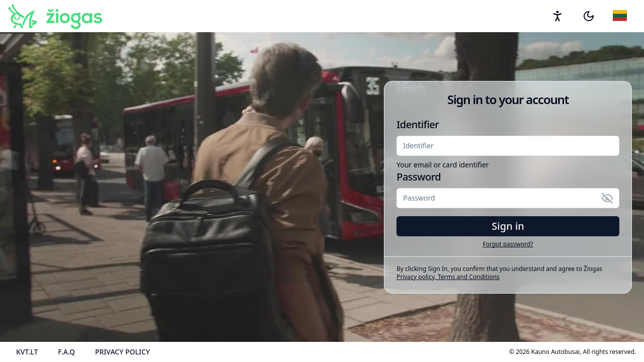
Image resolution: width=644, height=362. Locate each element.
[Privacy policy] (123, 352)
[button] (589, 16)
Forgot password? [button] (508, 244)
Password (419, 177)
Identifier (418, 124)
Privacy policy (123, 352)
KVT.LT (27, 352)
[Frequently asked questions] (66, 352)
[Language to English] (620, 16)
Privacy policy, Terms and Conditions (448, 277)
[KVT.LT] (27, 352)
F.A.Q (66, 352)
